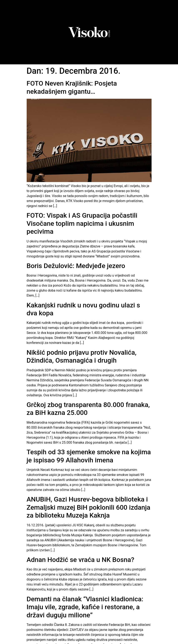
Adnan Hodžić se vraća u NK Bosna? (80, 560)
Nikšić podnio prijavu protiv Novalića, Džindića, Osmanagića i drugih (82, 356)
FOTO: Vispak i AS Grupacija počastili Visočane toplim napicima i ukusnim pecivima (82, 223)
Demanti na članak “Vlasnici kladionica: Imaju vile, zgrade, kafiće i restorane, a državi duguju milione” (85, 607)
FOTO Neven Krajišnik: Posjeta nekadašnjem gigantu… (72, 87)
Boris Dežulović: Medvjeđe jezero (76, 266)
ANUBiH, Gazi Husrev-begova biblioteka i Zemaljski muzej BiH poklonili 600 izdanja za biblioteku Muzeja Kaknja (89, 507)
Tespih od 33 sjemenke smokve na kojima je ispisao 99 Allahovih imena (89, 456)
